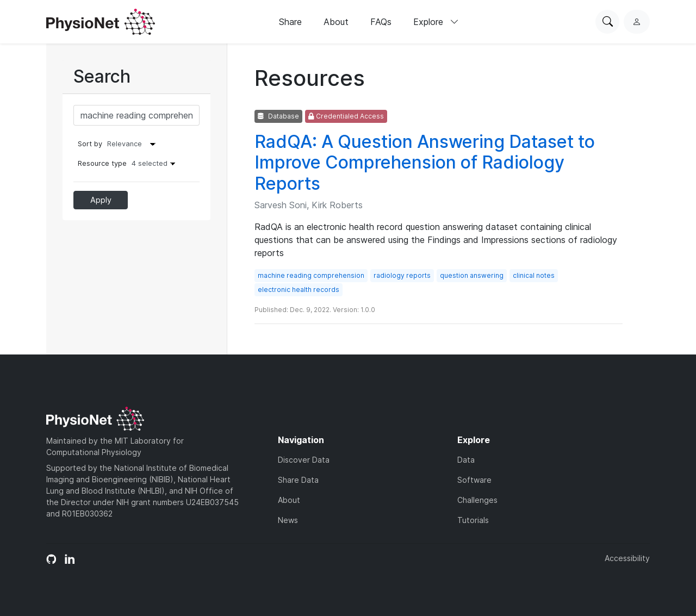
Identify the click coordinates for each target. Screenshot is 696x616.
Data (466, 460)
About (336, 22)
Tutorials (473, 520)
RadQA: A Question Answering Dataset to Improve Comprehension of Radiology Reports (425, 163)
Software (474, 480)
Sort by (90, 144)
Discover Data (304, 460)
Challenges (477, 500)
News (288, 520)
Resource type (129, 163)
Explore (436, 22)
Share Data (298, 480)
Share (290, 22)
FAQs (381, 22)
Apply (101, 200)
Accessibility (627, 558)
